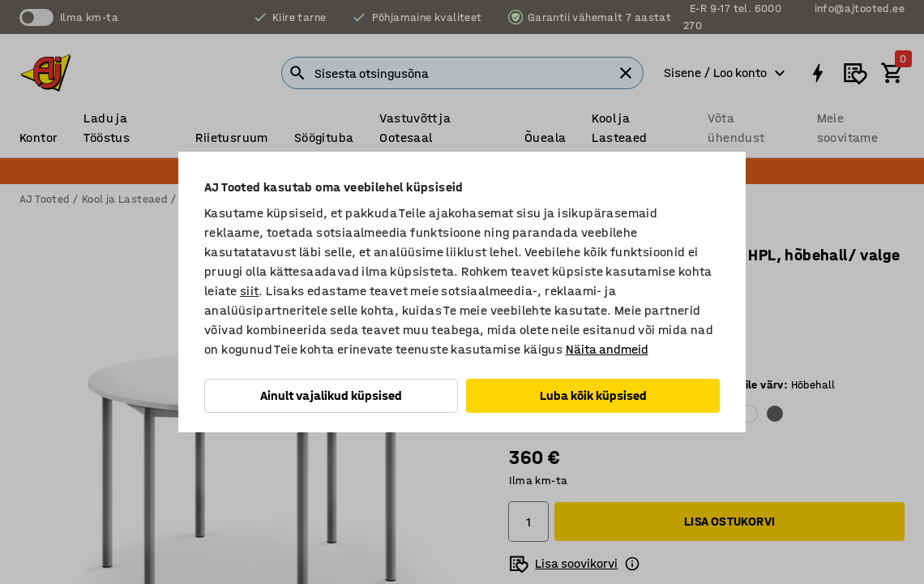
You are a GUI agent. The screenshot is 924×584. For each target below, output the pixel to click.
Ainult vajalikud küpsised (331, 395)
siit (250, 291)
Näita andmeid (607, 349)
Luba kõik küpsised (593, 395)
